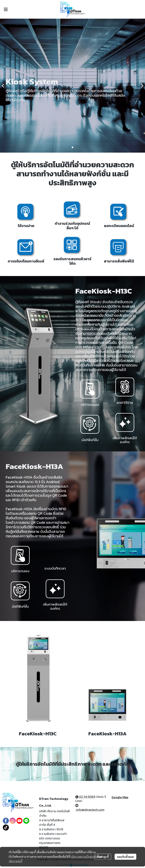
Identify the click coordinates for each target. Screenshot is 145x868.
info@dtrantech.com (90, 808)
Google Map (120, 797)
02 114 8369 (85, 797)
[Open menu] (6, 9)
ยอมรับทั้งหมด (125, 857)
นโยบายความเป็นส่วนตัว (84, 857)
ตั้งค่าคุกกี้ (103, 857)
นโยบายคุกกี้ (15, 861)
